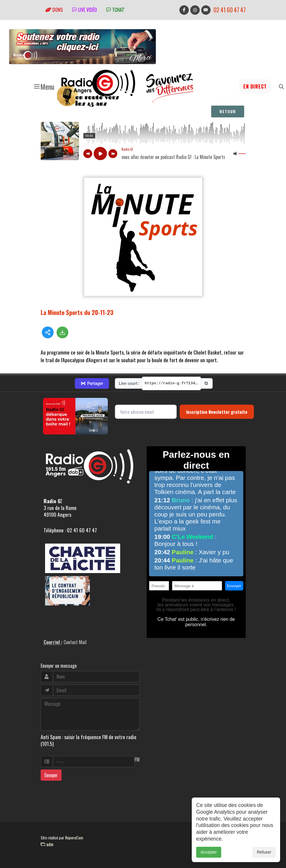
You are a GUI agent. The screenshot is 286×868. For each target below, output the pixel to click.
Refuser (264, 852)
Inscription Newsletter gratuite (217, 412)
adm (47, 844)
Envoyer (51, 775)
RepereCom (74, 837)
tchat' (115, 10)
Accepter (209, 852)
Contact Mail (75, 642)
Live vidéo (85, 10)
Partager (92, 383)
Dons (54, 10)
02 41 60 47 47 (230, 10)
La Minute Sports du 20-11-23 (77, 312)
